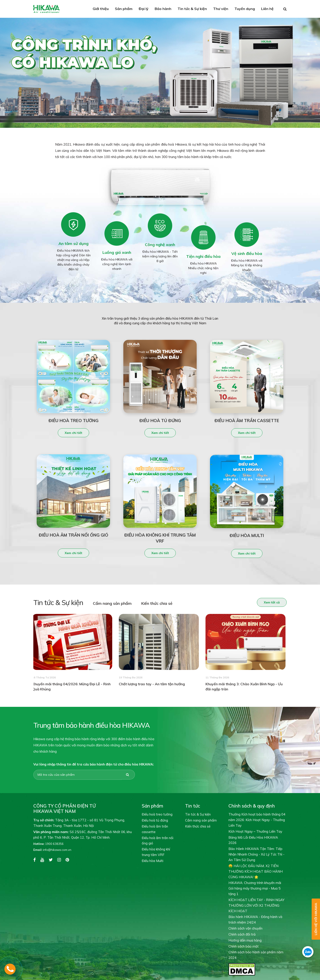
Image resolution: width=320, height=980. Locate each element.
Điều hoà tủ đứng (155, 820)
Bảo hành (163, 9)
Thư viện (221, 9)
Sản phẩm (124, 9)
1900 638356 (48, 844)
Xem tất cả (270, 602)
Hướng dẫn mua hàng (245, 940)
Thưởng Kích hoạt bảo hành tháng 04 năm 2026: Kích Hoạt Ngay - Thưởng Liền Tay (257, 820)
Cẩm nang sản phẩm (111, 603)
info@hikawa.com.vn (52, 850)
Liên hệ (267, 9)
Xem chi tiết (73, 434)
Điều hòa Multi (153, 861)
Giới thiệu (101, 9)
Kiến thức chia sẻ (155, 603)
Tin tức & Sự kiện (192, 9)
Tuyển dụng (245, 9)
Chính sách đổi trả (242, 934)
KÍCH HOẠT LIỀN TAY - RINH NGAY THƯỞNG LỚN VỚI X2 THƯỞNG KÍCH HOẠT (256, 905)
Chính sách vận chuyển (245, 928)
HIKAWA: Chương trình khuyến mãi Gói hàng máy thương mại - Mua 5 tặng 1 (255, 888)
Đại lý (144, 9)
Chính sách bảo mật (244, 946)
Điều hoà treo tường (157, 814)
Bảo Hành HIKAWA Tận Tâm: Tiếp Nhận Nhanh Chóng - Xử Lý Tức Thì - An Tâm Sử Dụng (256, 854)
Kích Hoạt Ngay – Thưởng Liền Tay (255, 831)
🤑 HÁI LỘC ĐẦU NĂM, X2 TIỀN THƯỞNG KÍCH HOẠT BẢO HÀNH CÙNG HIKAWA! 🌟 (256, 871)
